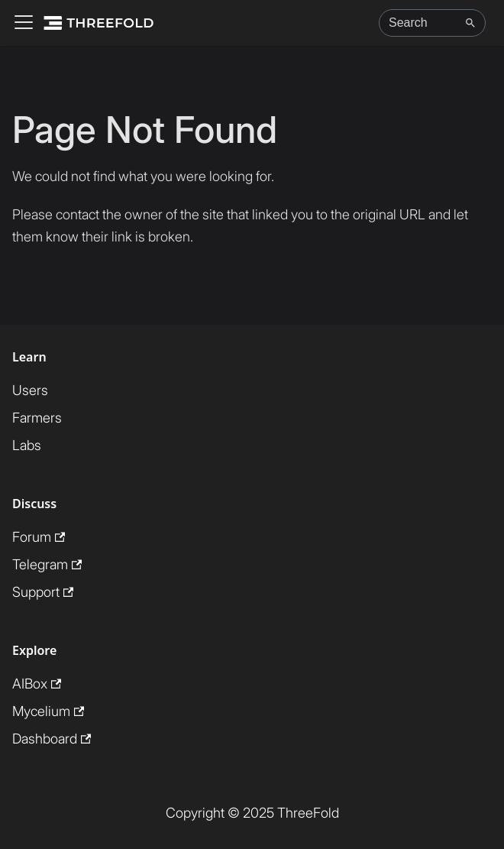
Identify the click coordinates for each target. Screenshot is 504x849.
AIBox (37, 684)
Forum (39, 537)
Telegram (47, 564)
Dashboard (52, 739)
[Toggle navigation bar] (24, 23)
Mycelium (48, 711)
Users (30, 390)
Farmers (37, 418)
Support (43, 592)
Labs (27, 445)
